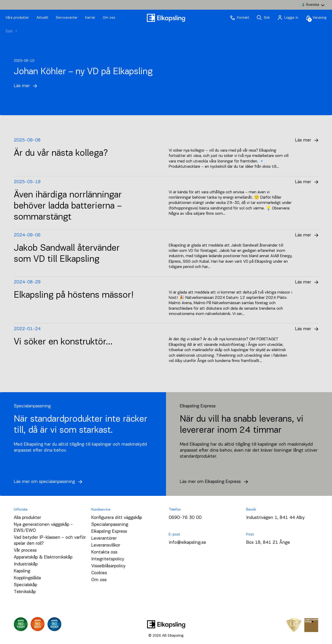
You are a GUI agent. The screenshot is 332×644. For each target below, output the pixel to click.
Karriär (91, 18)
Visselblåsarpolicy (108, 566)
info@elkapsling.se (187, 543)
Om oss (109, 18)
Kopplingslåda (27, 578)
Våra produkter (17, 18)
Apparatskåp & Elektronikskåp (43, 557)
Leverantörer (104, 538)
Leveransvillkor (106, 545)
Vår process (25, 550)
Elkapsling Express (109, 532)
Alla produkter (27, 518)
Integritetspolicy (108, 559)
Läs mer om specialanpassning (49, 482)
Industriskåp (26, 564)
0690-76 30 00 (185, 518)
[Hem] (166, 18)
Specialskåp (25, 585)
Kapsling (22, 571)
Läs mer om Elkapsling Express (215, 482)
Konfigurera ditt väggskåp (117, 518)
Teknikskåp (25, 592)
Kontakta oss (104, 552)
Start (9, 31)
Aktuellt (43, 18)
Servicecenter (67, 18)
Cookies (99, 573)
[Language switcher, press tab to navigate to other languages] (313, 5)
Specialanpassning (110, 525)
